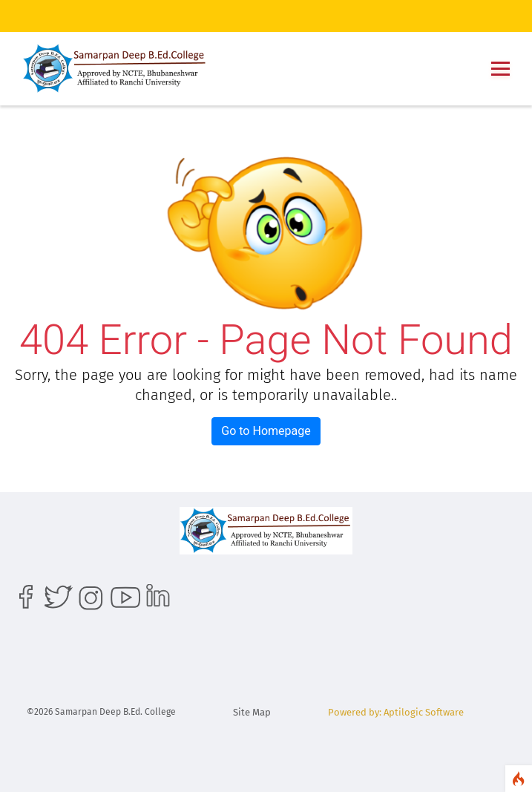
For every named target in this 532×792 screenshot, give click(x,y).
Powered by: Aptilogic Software (396, 712)
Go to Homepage (266, 431)
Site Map (252, 712)
